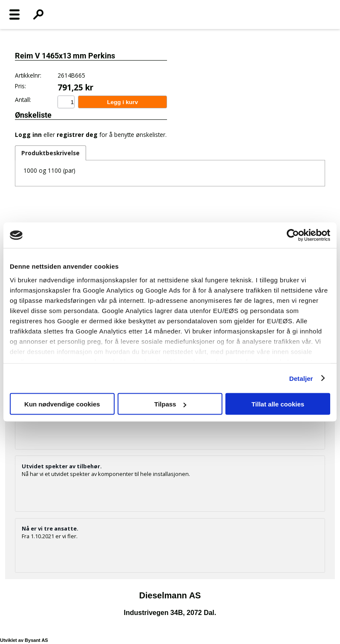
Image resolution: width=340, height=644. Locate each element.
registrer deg (77, 135)
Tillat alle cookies (278, 404)
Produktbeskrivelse (50, 153)
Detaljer (301, 378)
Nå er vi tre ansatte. (50, 528)
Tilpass (170, 404)
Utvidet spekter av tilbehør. (62, 466)
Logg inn (28, 135)
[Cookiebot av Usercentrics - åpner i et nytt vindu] (293, 235)
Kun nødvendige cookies (62, 404)
